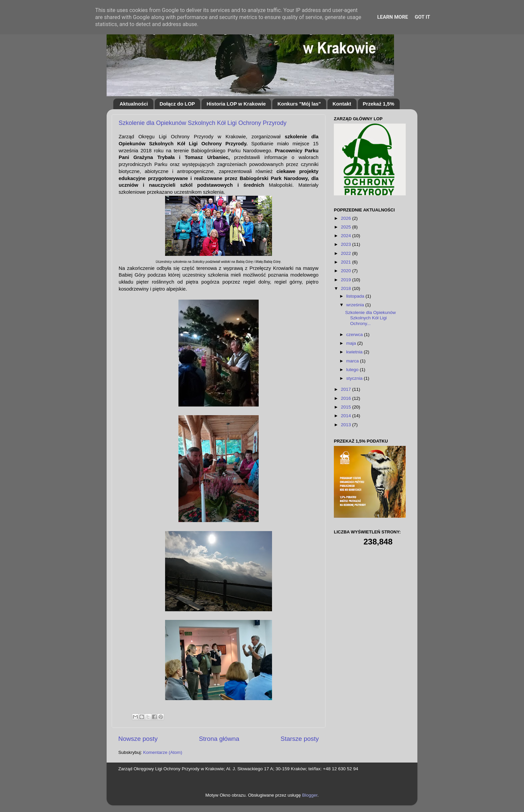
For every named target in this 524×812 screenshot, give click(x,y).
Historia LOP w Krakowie (236, 104)
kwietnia (355, 352)
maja (352, 343)
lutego (353, 370)
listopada (356, 296)
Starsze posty (300, 739)
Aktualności (134, 104)
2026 (347, 218)
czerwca (355, 335)
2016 (347, 398)
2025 (347, 227)
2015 (347, 407)
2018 (347, 288)
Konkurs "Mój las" (299, 104)
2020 (347, 271)
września (356, 305)
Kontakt (342, 104)
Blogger (310, 795)
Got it (422, 17)
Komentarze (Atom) (163, 752)
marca (353, 361)
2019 (347, 280)
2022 (347, 253)
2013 (347, 425)
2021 (347, 262)
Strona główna (219, 739)
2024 (347, 236)
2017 (347, 389)
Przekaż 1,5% (379, 104)
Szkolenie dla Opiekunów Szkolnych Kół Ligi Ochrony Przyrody (203, 123)
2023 (347, 244)
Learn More (393, 17)
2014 (347, 416)
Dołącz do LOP (177, 104)
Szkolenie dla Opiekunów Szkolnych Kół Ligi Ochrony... (371, 318)
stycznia (355, 378)
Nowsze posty (138, 739)
